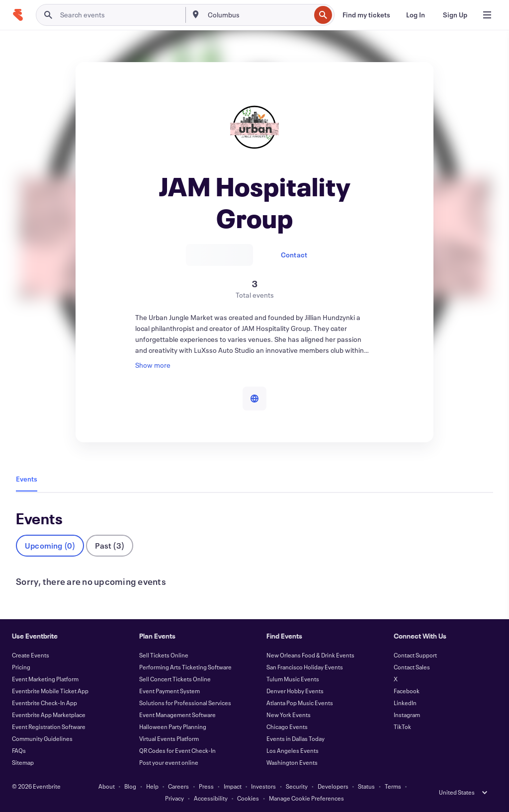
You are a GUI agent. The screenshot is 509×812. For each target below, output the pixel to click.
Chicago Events (287, 727)
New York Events (289, 715)
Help (152, 786)
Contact (294, 255)
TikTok (402, 727)
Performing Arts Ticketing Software (185, 667)
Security (297, 786)
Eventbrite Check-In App (44, 703)
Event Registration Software (49, 727)
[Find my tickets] (366, 15)
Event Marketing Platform (45, 679)
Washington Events (292, 762)
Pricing (21, 667)
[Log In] (416, 15)
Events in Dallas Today (296, 738)
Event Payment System (170, 691)
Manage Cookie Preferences (306, 798)
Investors (263, 786)
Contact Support (415, 655)
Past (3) (110, 545)
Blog (130, 786)
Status (366, 786)
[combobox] (258, 15)
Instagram (407, 715)
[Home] (18, 15)
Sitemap (23, 762)
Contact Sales (412, 667)
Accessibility (211, 798)
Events (27, 479)
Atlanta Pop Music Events (300, 703)
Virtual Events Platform (169, 738)
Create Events (31, 655)
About (107, 786)
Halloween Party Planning (173, 727)
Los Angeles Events (293, 750)
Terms (393, 786)
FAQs (19, 750)
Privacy (174, 798)
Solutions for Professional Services (185, 703)
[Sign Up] (455, 15)
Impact (233, 786)
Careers (178, 786)
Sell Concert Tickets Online (175, 679)
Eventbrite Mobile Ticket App (50, 691)
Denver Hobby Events (295, 691)
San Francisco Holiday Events (305, 667)
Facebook (407, 691)
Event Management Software (177, 715)
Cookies (248, 798)
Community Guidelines (42, 738)
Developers (333, 786)
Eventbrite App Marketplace (49, 715)
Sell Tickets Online (164, 655)
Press (206, 786)
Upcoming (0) (50, 545)
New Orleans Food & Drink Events (310, 655)
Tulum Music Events (293, 679)
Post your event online (169, 762)
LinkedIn (405, 703)
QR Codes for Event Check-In (177, 750)
